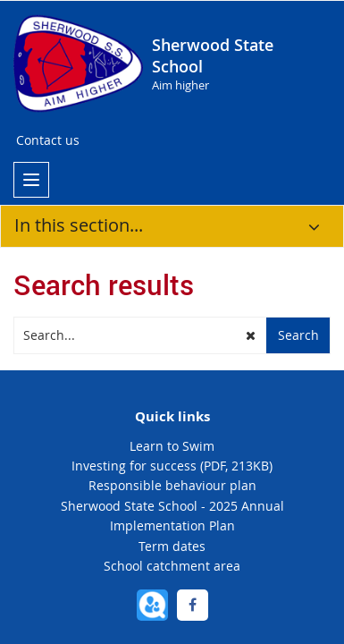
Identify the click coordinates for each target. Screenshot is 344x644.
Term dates (172, 546)
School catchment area (172, 566)
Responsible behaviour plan (172, 485)
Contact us (48, 140)
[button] (251, 335)
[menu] (31, 180)
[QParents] (152, 605)
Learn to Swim (172, 446)
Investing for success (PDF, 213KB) (172, 466)
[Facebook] (193, 605)
